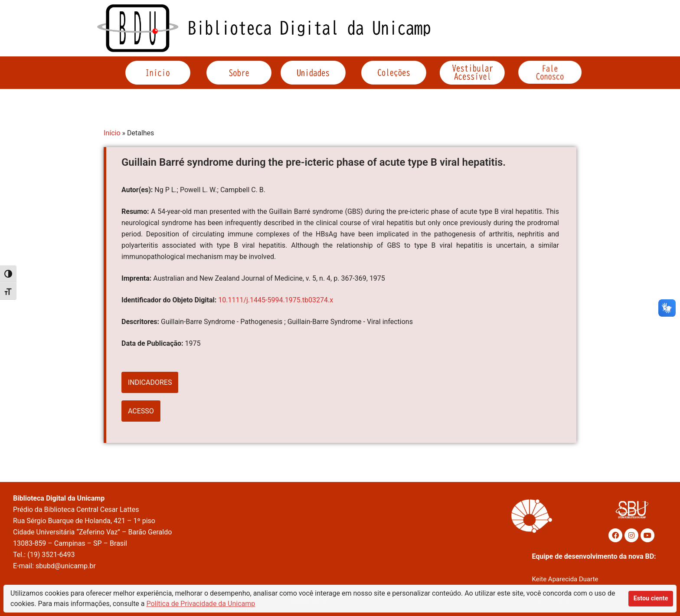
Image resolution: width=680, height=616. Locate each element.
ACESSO (141, 411)
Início (112, 133)
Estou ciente (651, 598)
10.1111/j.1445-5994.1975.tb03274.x (276, 300)
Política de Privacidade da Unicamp (201, 604)
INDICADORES (150, 382)
